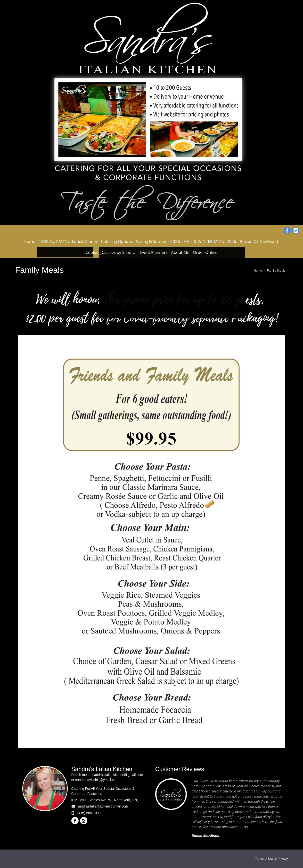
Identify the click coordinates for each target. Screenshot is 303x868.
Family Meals (276, 271)
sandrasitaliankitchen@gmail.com (103, 806)
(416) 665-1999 (89, 813)
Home (258, 271)
